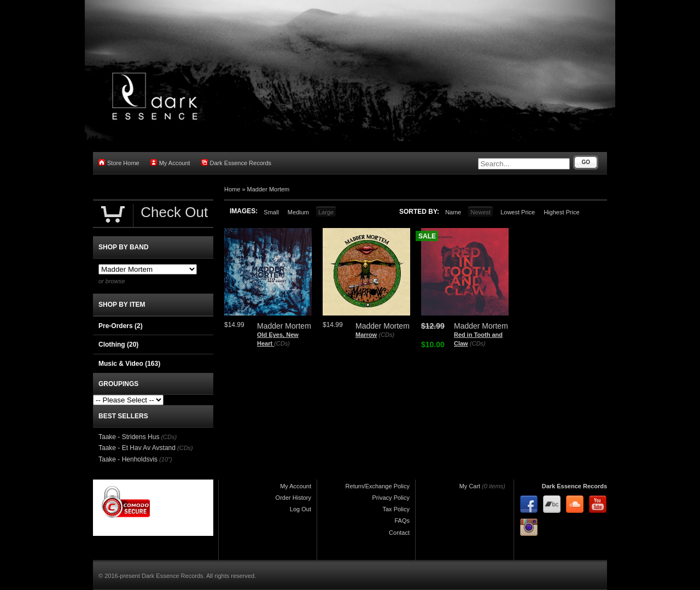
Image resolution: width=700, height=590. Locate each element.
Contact (399, 533)
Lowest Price (518, 212)
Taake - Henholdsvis (128, 459)
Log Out (301, 509)
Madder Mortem (269, 189)
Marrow (366, 335)
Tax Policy (396, 509)
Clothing (118, 344)
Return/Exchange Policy (378, 486)
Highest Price (561, 212)
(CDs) (282, 343)
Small (271, 212)
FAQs (402, 521)
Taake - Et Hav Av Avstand (137, 448)
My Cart (470, 486)
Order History (293, 498)
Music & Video (129, 364)
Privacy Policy (391, 498)
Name (453, 212)
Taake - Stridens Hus (129, 437)
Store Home (119, 163)
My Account (170, 163)
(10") (165, 459)
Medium (298, 212)
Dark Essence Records (237, 163)
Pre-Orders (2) (121, 326)
